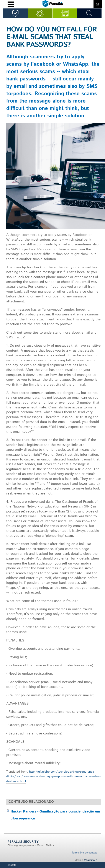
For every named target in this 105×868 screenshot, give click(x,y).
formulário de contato (85, 853)
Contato (12, 865)
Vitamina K (91, 860)
